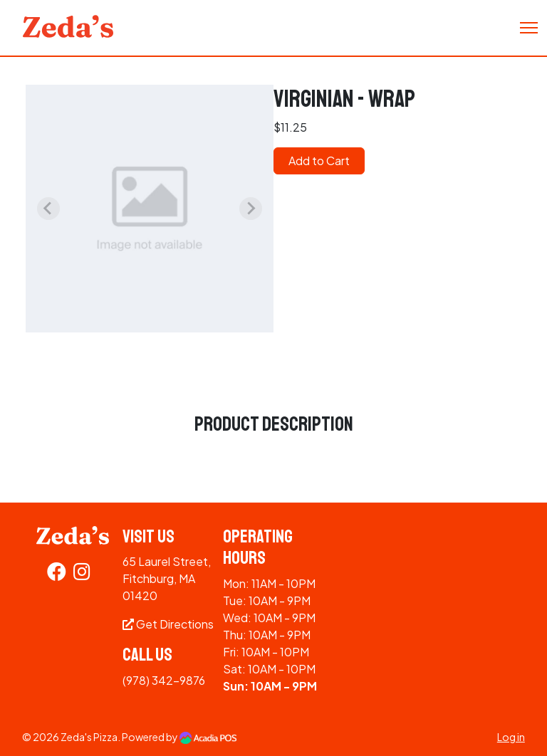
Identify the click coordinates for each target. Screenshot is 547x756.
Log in (511, 737)
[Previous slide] (48, 209)
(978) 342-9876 (164, 680)
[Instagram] (82, 574)
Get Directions (168, 624)
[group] (150, 209)
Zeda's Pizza (89, 737)
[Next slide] (251, 209)
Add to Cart (319, 161)
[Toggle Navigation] (529, 28)
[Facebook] (57, 574)
